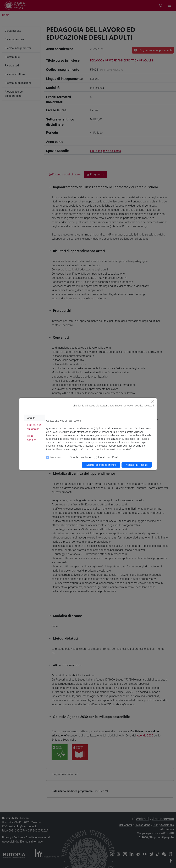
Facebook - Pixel (108, 457)
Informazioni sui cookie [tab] (35, 427)
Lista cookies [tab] (32, 438)
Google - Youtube (80, 457)
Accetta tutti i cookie (137, 465)
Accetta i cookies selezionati (101, 465)
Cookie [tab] (31, 418)
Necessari (56, 457)
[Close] (152, 402)
